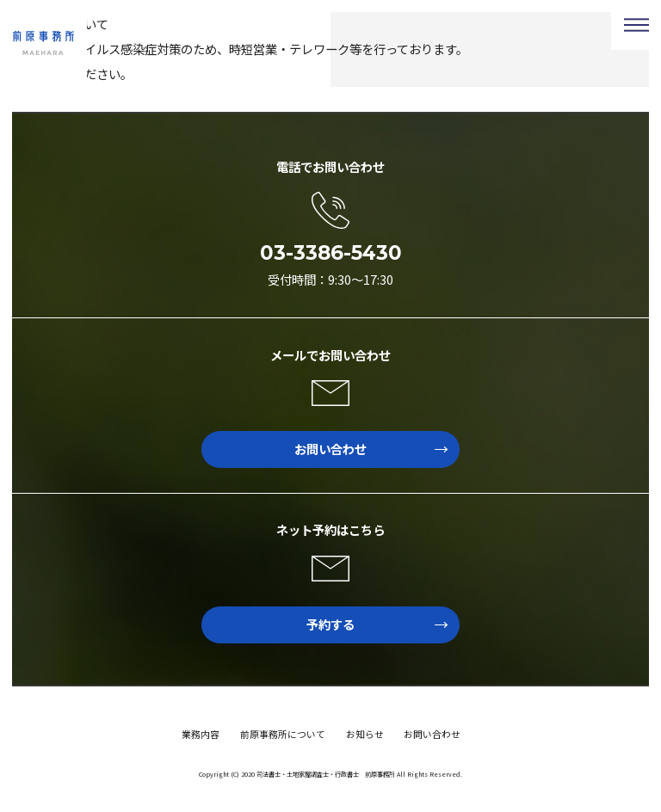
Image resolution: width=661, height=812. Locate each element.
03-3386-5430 (331, 253)
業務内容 (201, 734)
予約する (377, 624)
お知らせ (365, 734)
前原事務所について (283, 734)
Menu (636, 25)
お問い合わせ (371, 449)
